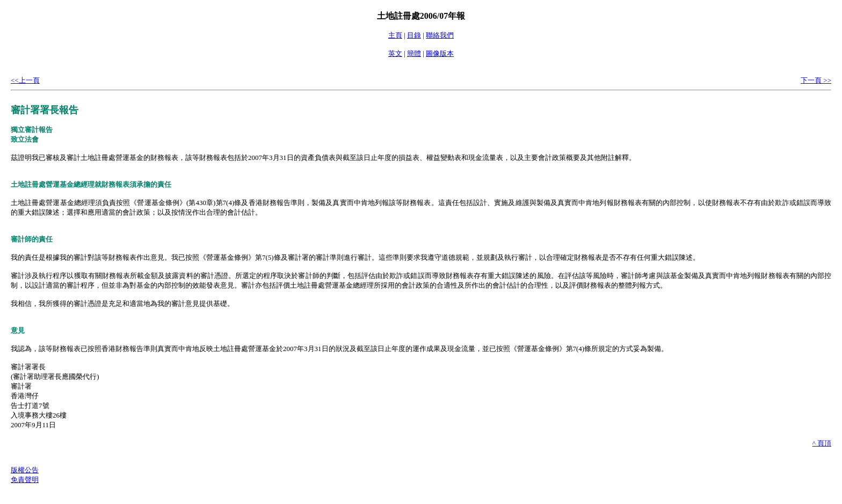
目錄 (414, 35)
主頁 (395, 35)
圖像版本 (440, 53)
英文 (395, 53)
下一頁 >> (816, 80)
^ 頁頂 (822, 443)
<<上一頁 (25, 80)
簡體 (414, 53)
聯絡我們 (440, 35)
